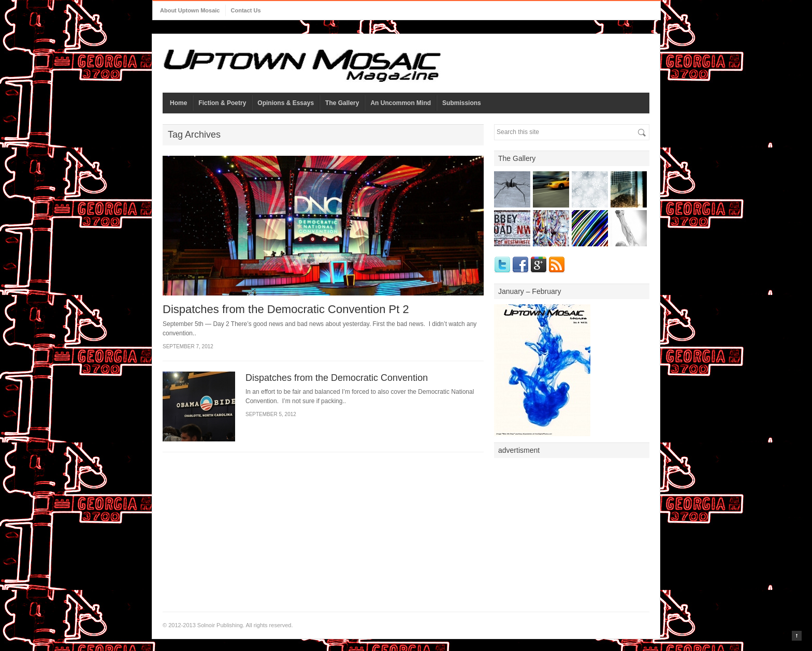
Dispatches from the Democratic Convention (337, 378)
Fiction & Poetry (222, 103)
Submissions (462, 103)
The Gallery (342, 103)
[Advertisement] (572, 528)
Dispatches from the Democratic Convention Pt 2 (286, 309)
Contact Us (246, 10)
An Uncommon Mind (401, 103)
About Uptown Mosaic (190, 10)
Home (178, 103)
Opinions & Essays (286, 103)
